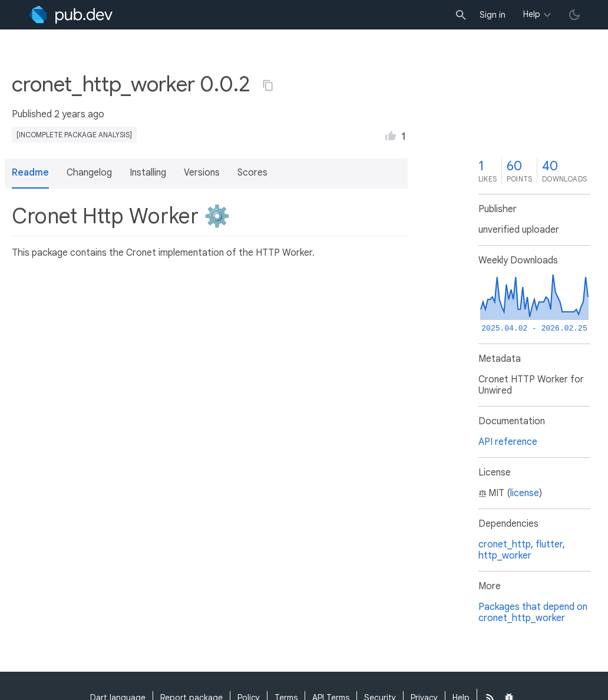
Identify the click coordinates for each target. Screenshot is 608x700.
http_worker (505, 556)
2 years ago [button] (79, 114)
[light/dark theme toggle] (574, 15)
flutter (549, 544)
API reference (508, 442)
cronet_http (505, 544)
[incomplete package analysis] (74, 135)
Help (532, 14)
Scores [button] (252, 173)
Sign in (493, 15)
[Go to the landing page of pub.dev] (71, 15)
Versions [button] (202, 173)
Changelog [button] (89, 173)
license (525, 493)
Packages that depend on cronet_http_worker (533, 612)
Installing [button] (148, 173)
